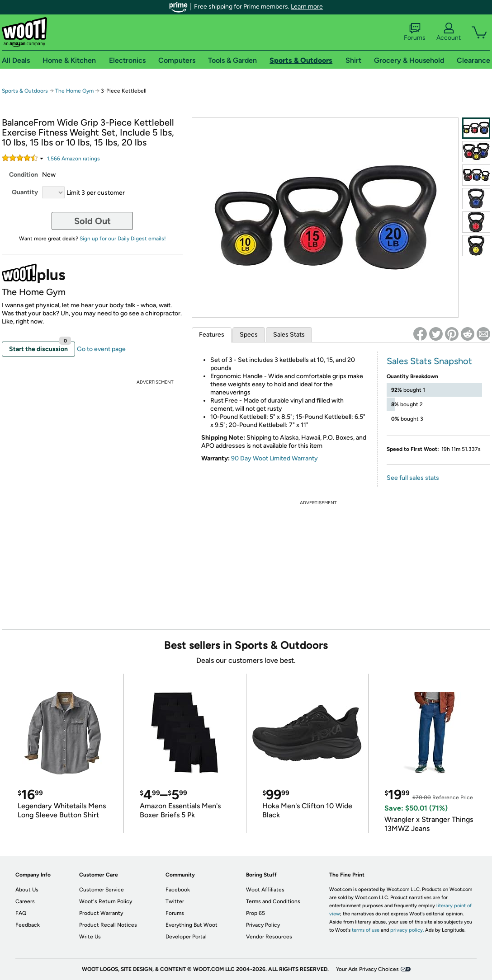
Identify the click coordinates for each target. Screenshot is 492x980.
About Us (27, 890)
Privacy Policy (263, 925)
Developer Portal (186, 937)
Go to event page (101, 349)
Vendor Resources (269, 937)
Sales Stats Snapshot (429, 361)
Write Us (90, 937)
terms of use (366, 930)
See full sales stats (413, 478)
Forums (415, 32)
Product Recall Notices (108, 925)
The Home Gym (74, 91)
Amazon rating (73, 159)
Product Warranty (101, 913)
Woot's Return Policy (106, 901)
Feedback (28, 925)
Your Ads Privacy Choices (367, 969)
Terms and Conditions (273, 901)
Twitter (175, 901)
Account (449, 32)
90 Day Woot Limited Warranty (274, 458)
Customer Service (102, 890)
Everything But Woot (192, 925)
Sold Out (92, 221)
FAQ (21, 913)
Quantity (25, 192)
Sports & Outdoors (25, 91)
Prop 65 (255, 913)
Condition (24, 175)
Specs (249, 335)
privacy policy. (407, 930)
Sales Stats (289, 335)
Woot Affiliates (265, 890)
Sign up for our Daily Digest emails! (123, 239)
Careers (25, 901)
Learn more (307, 7)
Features (212, 335)
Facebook (178, 890)
